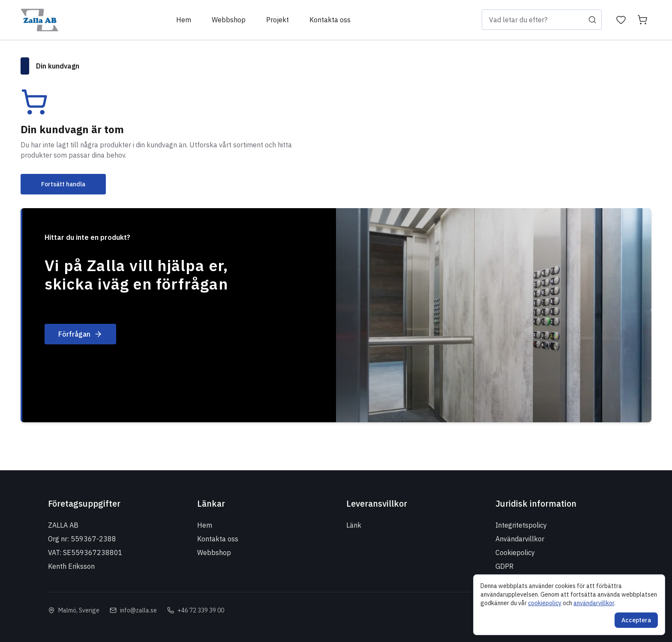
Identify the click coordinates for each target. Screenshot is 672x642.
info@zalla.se (138, 610)
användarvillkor (594, 603)
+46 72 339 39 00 (201, 610)
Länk (354, 525)
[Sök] (592, 20)
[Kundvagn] (642, 20)
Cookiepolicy (515, 552)
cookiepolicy (545, 603)
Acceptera (636, 620)
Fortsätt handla (63, 184)
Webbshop (229, 20)
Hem (184, 20)
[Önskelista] (621, 20)
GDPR (504, 566)
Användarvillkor (520, 539)
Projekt (277, 20)
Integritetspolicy (521, 525)
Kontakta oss (330, 20)
